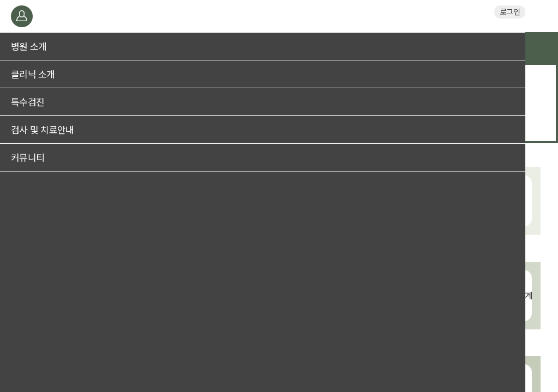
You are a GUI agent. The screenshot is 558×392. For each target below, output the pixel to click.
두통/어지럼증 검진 (279, 126)
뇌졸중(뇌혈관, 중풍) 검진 (279, 95)
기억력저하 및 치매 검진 (279, 80)
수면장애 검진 (279, 111)
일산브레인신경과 (279, 16)
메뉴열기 (20, 16)
